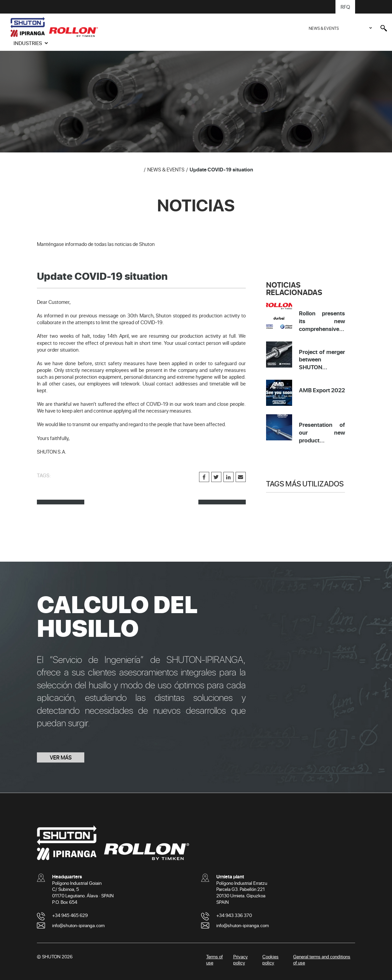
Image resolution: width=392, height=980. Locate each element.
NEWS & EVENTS (324, 28)
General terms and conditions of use (322, 960)
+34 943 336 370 (234, 915)
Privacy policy (241, 960)
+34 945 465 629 (70, 915)
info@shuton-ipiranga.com (78, 925)
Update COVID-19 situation (221, 169)
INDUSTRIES (28, 43)
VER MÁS (61, 757)
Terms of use (214, 960)
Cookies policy (270, 960)
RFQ (345, 7)
